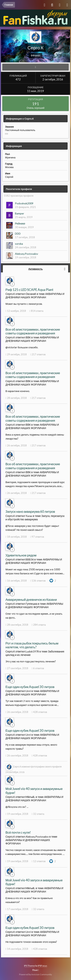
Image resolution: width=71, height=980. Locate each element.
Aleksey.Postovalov (27, 254)
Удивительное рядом (21, 555)
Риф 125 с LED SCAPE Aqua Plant (29, 290)
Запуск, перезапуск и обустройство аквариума (35, 518)
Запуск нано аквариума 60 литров (30, 511)
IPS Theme (29, 966)
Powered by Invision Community (35, 974)
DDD (18, 234)
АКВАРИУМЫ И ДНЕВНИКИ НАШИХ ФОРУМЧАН (35, 296)
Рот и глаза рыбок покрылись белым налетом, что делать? (32, 645)
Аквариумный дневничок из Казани (31, 600)
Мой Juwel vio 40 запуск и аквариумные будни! (34, 791)
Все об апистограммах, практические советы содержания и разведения (33, 331)
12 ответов (39, 861)
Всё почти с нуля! (18, 832)
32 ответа (38, 814)
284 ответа (39, 625)
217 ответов (38, 354)
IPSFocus (43, 966)
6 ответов (38, 668)
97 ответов (37, 537)
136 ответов (38, 581)
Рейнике (20, 223)
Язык (35, 970)
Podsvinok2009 (24, 203)
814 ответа (36, 311)
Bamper (20, 213)
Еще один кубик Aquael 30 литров (30, 687)
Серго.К (17, 767)
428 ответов (39, 712)
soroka (19, 244)
